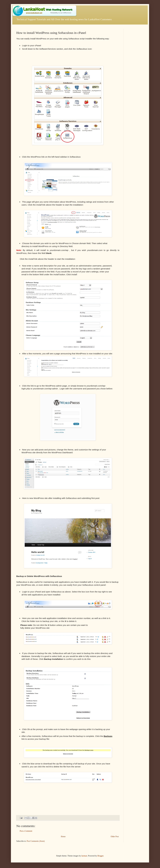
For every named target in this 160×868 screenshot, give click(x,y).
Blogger (100, 856)
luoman (84, 856)
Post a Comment (26, 831)
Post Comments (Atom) (36, 841)
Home (63, 837)
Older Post (115, 837)
